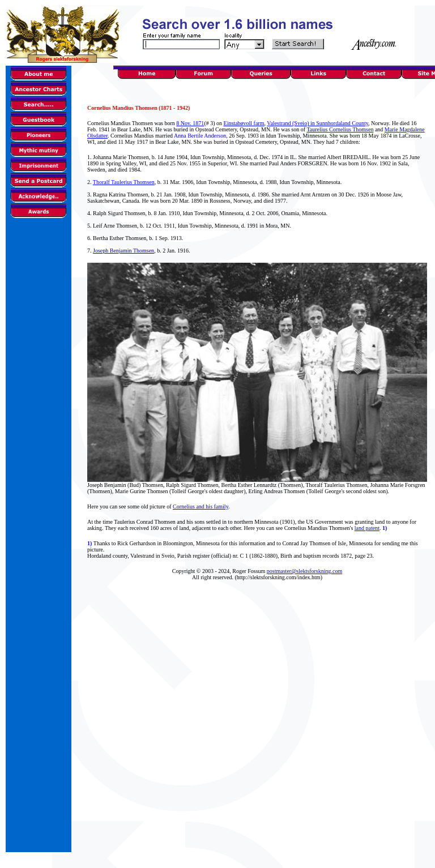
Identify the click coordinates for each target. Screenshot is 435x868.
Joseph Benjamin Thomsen (123, 251)
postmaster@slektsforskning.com (304, 571)
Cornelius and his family (201, 506)
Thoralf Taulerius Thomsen (124, 182)
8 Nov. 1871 (190, 123)
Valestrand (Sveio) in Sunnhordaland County (317, 123)
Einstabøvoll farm (244, 123)
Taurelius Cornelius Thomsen (340, 129)
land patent (367, 528)
